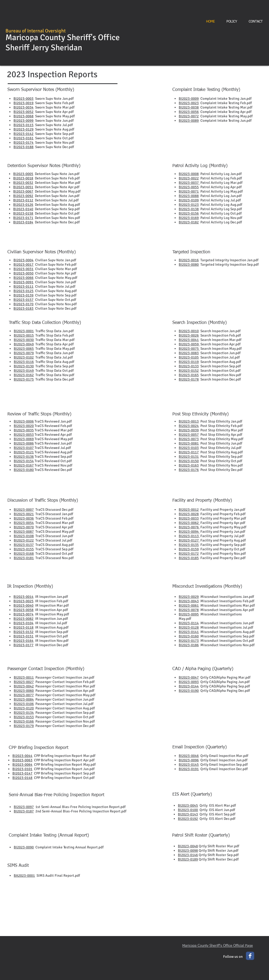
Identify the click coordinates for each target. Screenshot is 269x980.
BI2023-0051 (23, 187)
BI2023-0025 (23, 601)
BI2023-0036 (24, 518)
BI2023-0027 (24, 682)
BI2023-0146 (188, 855)
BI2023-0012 (189, 510)
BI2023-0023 (189, 103)
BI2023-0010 (189, 331)
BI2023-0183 (23, 309)
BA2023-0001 (24, 876)
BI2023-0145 (189, 765)
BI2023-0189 (188, 859)
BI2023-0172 (189, 554)
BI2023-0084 (24, 699)
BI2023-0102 (24, 357)
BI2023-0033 (189, 518)
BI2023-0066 (23, 278)
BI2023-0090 (24, 847)
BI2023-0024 (189, 426)
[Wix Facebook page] (250, 956)
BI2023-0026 (189, 335)
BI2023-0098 (188, 851)
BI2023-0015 (24, 335)
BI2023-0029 (189, 597)
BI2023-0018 (23, 178)
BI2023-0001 (24, 331)
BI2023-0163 (189, 465)
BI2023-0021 (24, 514)
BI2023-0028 (189, 514)
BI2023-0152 (189, 371)
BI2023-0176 (189, 470)
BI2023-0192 (188, 819)
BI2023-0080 (189, 265)
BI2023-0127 (189, 540)
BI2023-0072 (189, 116)
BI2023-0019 (23, 103)
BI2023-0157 (23, 300)
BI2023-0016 (189, 260)
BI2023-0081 (189, 443)
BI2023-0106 (24, 704)
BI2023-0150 (189, 461)
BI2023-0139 (23, 295)
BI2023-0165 (189, 375)
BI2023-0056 (189, 112)
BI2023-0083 (189, 353)
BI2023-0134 (24, 713)
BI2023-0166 (24, 721)
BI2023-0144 (189, 686)
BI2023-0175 (24, 379)
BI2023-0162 (24, 375)
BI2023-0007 (24, 510)
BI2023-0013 (189, 421)
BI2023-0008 (189, 174)
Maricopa (22, 38)
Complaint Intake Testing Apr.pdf (225, 112)
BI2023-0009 (189, 99)
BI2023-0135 (189, 545)
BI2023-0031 (23, 269)
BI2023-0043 (189, 601)
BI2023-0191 (189, 769)
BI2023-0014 (23, 597)
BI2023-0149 (24, 371)
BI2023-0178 (189, 379)
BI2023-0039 (189, 430)
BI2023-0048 (188, 846)
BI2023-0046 (189, 756)
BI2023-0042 (24, 686)
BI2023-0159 (189, 549)
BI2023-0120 (24, 708)
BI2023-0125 (23, 291)
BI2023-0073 (189, 439)
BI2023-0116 (24, 362)
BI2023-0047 (189, 678)
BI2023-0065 (24, 349)
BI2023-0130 (24, 366)
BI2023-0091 (23, 282)
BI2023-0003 (23, 99)
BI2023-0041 (189, 340)
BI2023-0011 (24, 678)
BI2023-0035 (24, 430)
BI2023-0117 (189, 452)
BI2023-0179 (24, 726)
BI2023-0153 (24, 717)
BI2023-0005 (23, 174)
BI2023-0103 (189, 448)
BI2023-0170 (23, 304)
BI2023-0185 (189, 558)
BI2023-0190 (189, 691)
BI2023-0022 (189, 178)
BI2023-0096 (189, 760)
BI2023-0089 (189, 121)
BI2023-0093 (189, 682)
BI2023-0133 (189, 366)
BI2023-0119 (189, 362)
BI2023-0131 (189, 457)
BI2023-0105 (189, 357)
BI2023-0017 (23, 265)
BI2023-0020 (24, 426)
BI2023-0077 (24, 695)
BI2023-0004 (23, 260)
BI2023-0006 (24, 421)
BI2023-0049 (24, 344)
